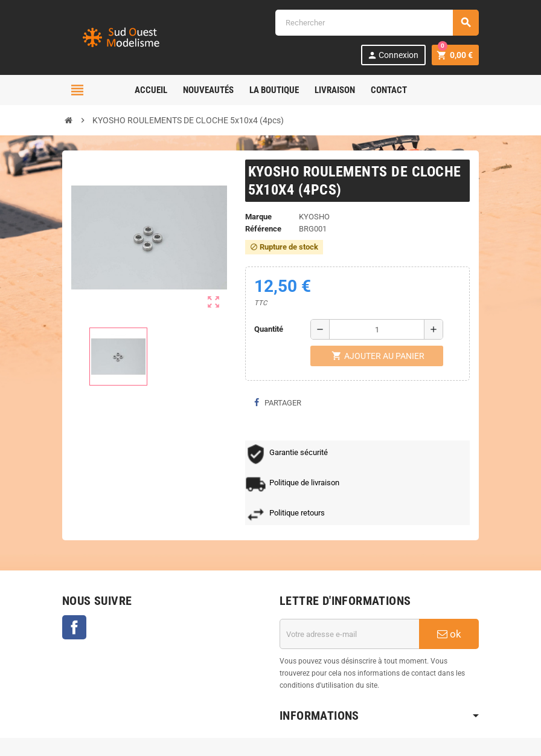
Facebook (74, 627)
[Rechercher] (377, 23)
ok (449, 634)
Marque (258, 217)
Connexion (393, 55)
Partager (278, 403)
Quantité (269, 329)
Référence (263, 229)
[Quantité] (377, 329)
